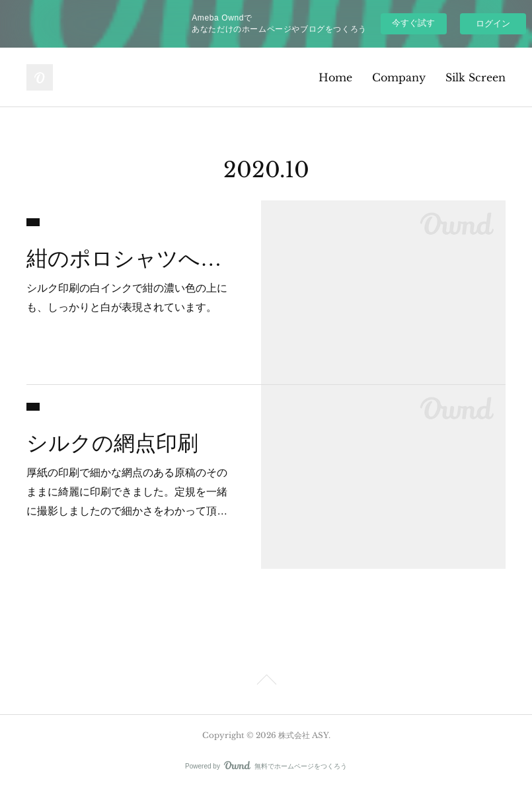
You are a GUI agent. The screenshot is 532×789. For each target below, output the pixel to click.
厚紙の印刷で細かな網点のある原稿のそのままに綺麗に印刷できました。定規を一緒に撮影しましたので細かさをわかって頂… (127, 492)
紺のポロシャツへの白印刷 (132, 259)
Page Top (266, 682)
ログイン (493, 23)
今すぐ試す (413, 23)
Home (335, 77)
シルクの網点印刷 (112, 443)
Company (399, 77)
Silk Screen (475, 77)
